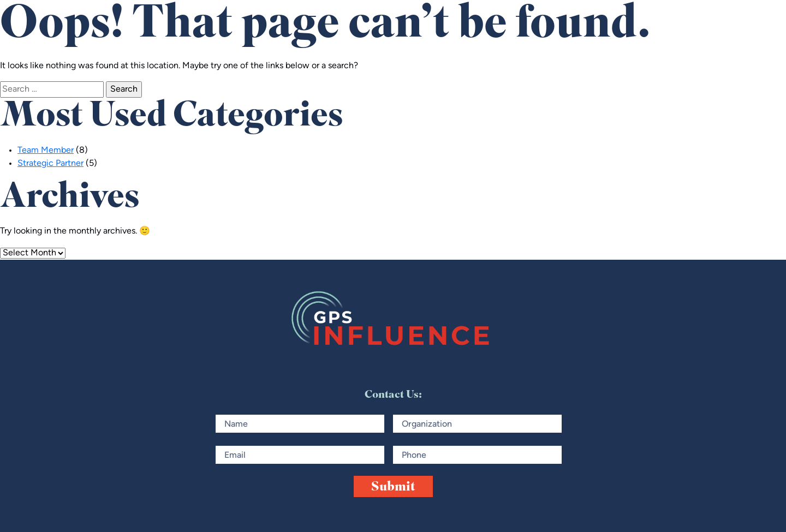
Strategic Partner (50, 164)
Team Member (46, 151)
